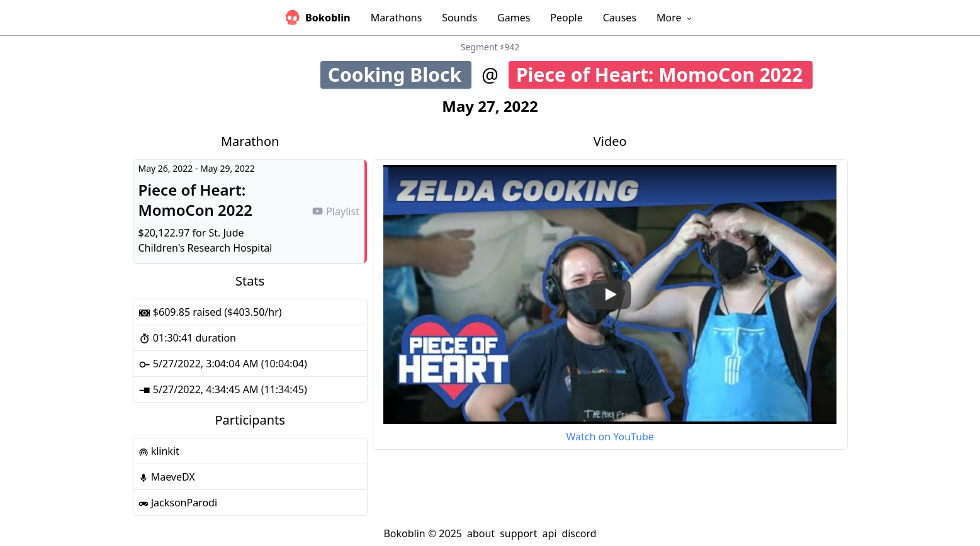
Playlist (335, 211)
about (481, 533)
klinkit (159, 451)
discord (579, 533)
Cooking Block (400, 75)
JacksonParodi (178, 503)
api (549, 533)
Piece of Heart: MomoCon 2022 (664, 75)
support (518, 533)
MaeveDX (167, 477)
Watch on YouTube (610, 437)
